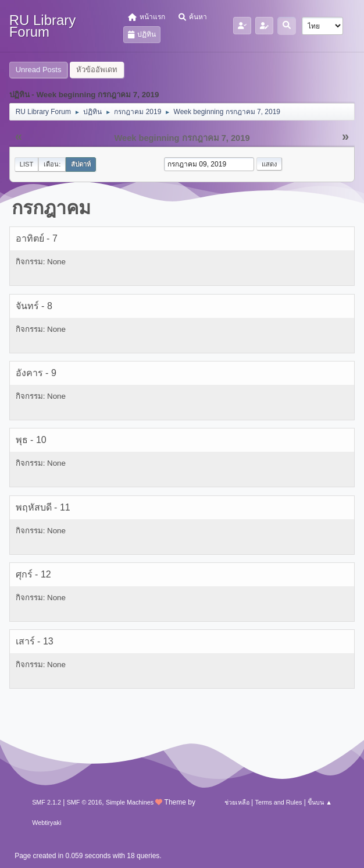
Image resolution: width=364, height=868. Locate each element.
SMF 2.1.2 (47, 802)
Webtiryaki (47, 823)
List (27, 164)
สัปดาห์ (81, 164)
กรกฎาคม (51, 208)
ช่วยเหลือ (237, 802)
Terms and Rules (279, 802)
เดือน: (52, 164)
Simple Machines (130, 802)
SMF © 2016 (85, 802)
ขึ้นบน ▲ (320, 802)
